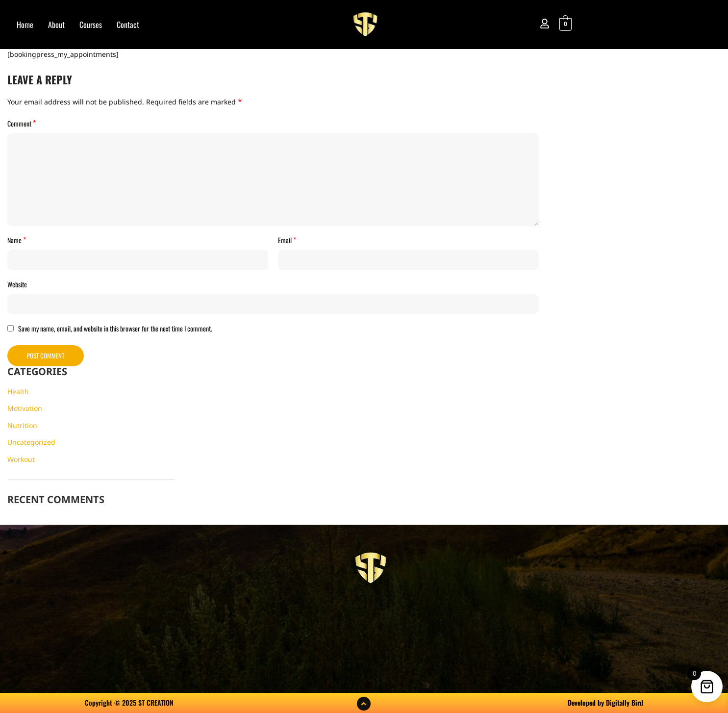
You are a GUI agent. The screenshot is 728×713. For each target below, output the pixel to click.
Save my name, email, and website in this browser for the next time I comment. (115, 328)
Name (17, 240)
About (56, 25)
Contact (128, 25)
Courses (91, 25)
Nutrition (22, 425)
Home (25, 25)
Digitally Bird (625, 702)
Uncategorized (31, 442)
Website (17, 284)
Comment (22, 123)
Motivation (25, 408)
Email (287, 240)
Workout (21, 459)
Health (18, 392)
